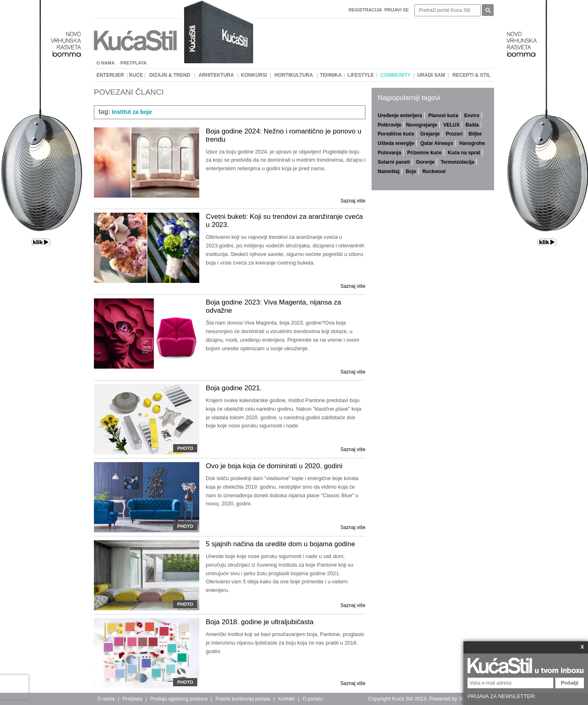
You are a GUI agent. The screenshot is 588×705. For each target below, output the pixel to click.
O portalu (313, 699)
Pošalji (570, 683)
